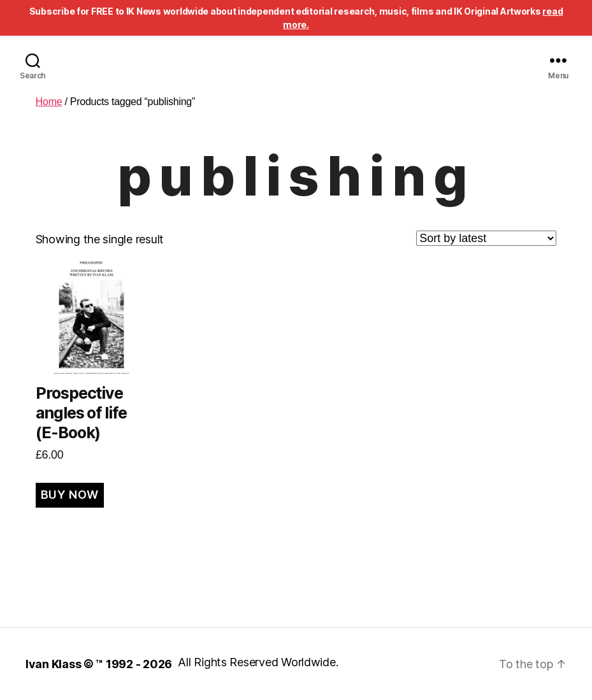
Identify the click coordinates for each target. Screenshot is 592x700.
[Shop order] (486, 238)
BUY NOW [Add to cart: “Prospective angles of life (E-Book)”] (70, 495)
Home (49, 102)
